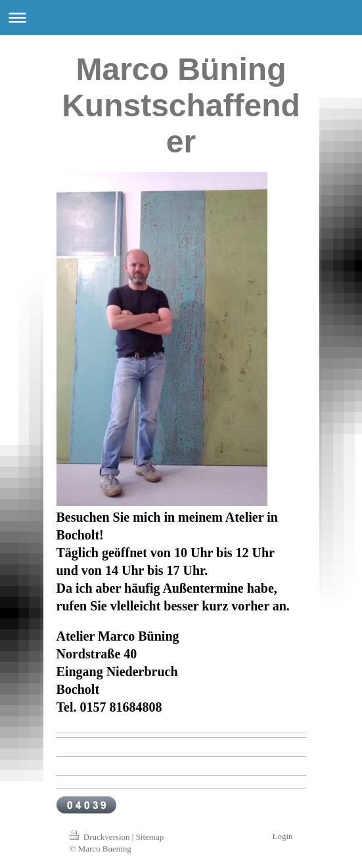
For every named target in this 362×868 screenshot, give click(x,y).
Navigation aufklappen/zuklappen (181, 17)
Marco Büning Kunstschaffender (181, 105)
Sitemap (150, 837)
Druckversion (101, 837)
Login (282, 836)
